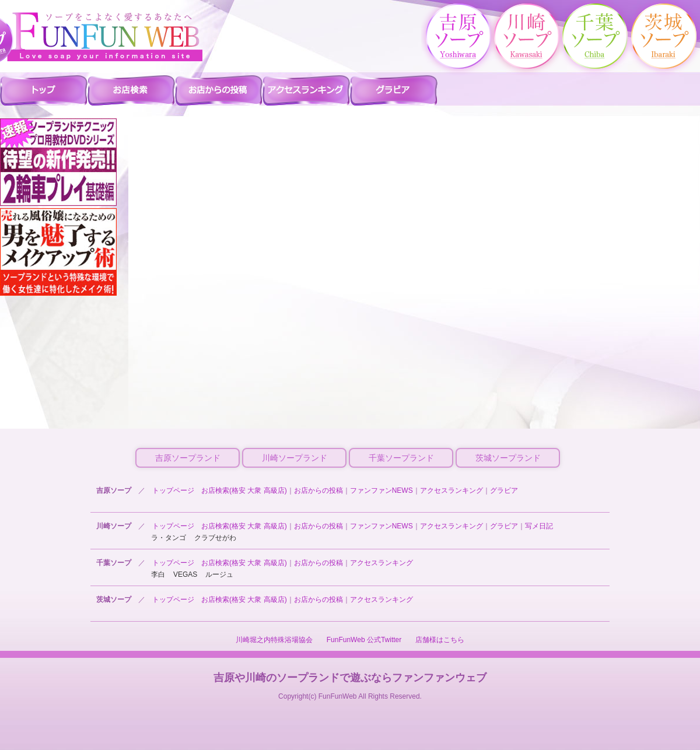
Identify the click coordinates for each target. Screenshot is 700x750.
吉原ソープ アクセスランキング (306, 90)
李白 (158, 574)
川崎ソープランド (295, 458)
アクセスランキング (452, 490)
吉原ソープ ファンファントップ (44, 90)
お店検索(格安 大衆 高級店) (244, 490)
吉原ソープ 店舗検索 (131, 90)
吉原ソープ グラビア (394, 90)
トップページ (173, 490)
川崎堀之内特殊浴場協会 (274, 640)
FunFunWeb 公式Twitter (364, 640)
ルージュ (219, 574)
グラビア (504, 490)
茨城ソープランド (508, 458)
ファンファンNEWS (381, 490)
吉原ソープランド (188, 458)
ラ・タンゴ (169, 538)
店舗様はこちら (440, 640)
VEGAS (185, 574)
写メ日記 (539, 526)
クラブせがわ (215, 538)
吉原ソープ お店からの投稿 (219, 90)
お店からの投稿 (318, 490)
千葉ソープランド (401, 458)
